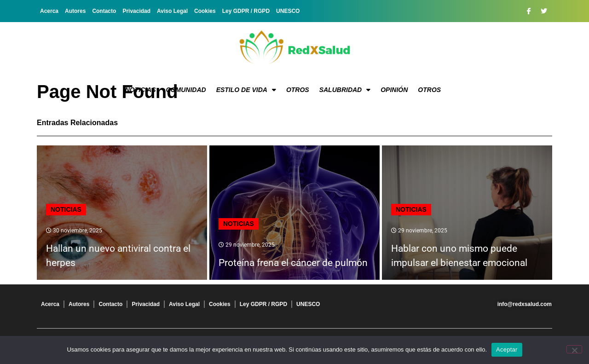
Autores (75, 11)
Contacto (104, 11)
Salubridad (345, 90)
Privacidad (136, 11)
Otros (298, 90)
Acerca (49, 11)
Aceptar (507, 350)
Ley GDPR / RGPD (246, 11)
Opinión (394, 90)
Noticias (141, 90)
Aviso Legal (172, 11)
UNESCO (288, 11)
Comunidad (186, 90)
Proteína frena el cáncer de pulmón (293, 263)
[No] (574, 349)
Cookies (205, 11)
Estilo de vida (246, 90)
